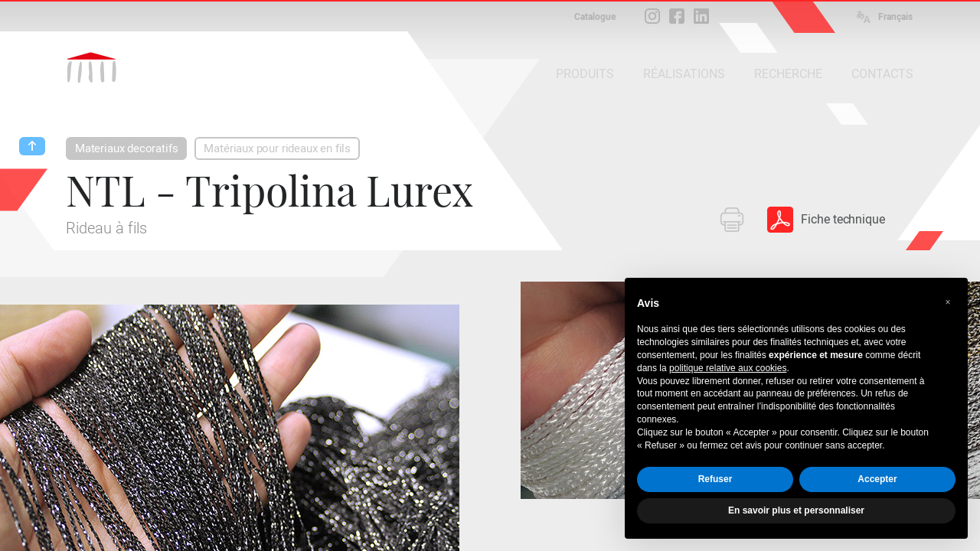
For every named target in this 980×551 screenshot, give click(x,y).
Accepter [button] (877, 479)
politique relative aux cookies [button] (728, 368)
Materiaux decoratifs (126, 148)
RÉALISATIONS (684, 74)
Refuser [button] (715, 479)
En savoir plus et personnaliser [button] (796, 510)
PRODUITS (585, 74)
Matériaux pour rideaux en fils (277, 148)
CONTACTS (882, 74)
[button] (948, 302)
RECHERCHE (788, 74)
